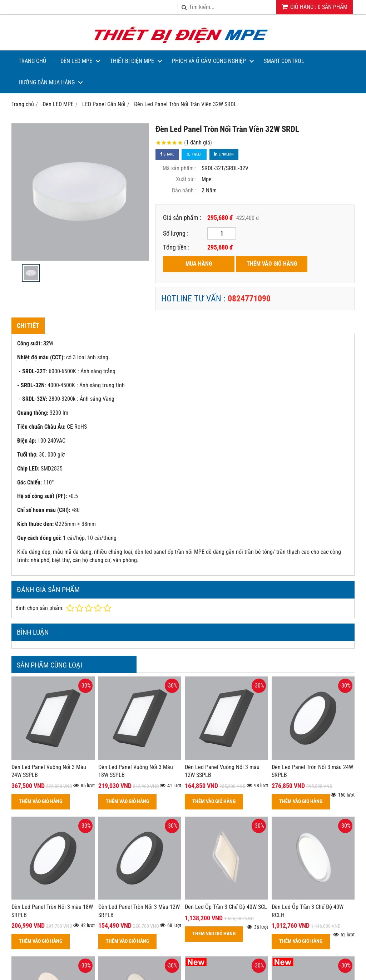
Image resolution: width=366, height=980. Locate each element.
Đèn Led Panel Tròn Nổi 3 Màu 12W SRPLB (139, 911)
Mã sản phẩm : (180, 168)
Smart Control (284, 61)
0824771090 (249, 299)
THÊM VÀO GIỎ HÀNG (272, 264)
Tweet (194, 154)
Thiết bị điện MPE (132, 61)
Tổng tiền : (176, 247)
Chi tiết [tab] (28, 326)
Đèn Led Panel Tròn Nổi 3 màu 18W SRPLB (52, 911)
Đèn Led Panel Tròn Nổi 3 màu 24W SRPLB (312, 771)
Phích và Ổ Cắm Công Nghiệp (209, 61)
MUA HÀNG (199, 264)
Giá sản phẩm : (182, 218)
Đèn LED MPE (76, 61)
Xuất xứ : (186, 179)
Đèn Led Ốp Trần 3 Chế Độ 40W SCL (226, 907)
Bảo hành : (184, 190)
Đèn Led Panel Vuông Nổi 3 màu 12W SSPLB (222, 771)
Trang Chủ (32, 61)
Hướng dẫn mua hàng (47, 82)
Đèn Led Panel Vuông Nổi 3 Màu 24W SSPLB (49, 771)
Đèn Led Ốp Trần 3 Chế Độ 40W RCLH (308, 911)
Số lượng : (176, 233)
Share (167, 154)
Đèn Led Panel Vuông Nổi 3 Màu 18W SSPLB (136, 771)
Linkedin (224, 154)
